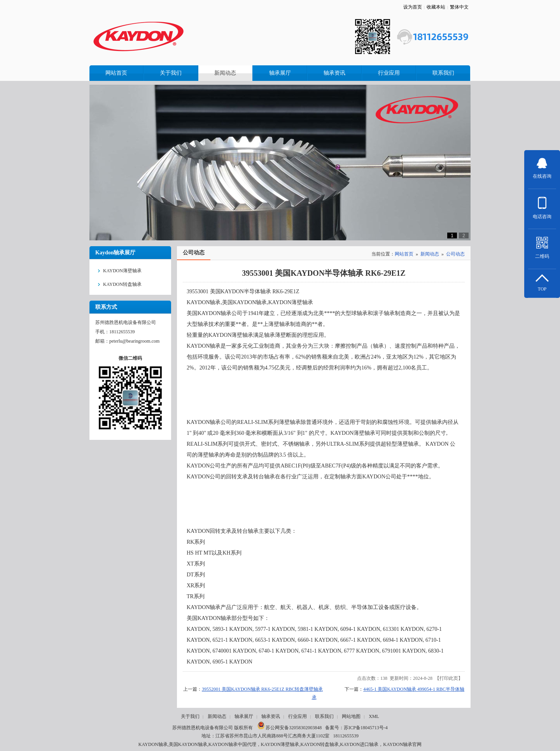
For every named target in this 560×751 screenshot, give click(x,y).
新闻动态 (430, 254)
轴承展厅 (244, 716)
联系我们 (324, 716)
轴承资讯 (271, 716)
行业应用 (297, 716)
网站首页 (404, 254)
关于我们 (190, 716)
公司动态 (455, 254)
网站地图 (351, 716)
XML (374, 716)
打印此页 (449, 678)
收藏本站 (436, 7)
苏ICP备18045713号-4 (366, 728)
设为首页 (413, 7)
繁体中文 (459, 7)
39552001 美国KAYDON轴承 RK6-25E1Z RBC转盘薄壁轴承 (262, 689)
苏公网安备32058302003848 (290, 728)
